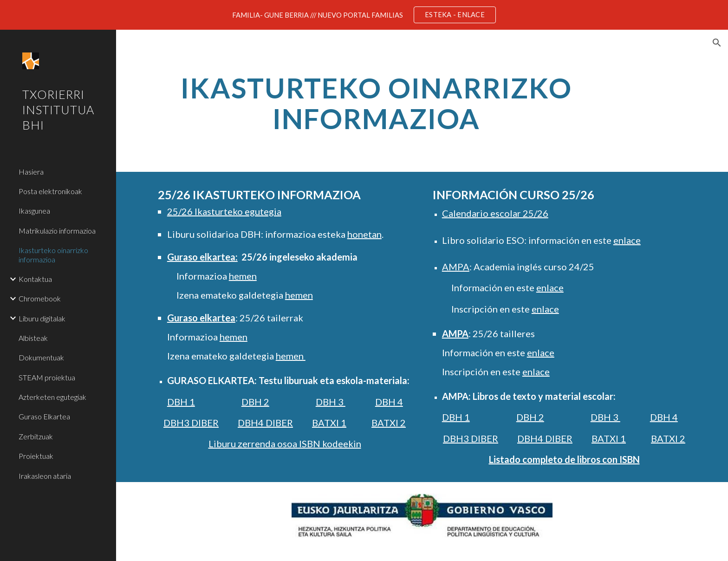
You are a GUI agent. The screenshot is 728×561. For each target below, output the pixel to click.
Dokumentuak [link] (41, 357)
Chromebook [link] (40, 298)
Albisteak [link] (33, 338)
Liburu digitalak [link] (42, 318)
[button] (717, 43)
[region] (364, 15)
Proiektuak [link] (36, 456)
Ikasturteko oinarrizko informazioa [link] (53, 254)
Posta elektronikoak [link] (50, 191)
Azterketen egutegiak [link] (52, 397)
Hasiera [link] (31, 172)
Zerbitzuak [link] (36, 436)
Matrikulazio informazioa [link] (57, 231)
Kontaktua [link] (35, 279)
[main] (376, 107)
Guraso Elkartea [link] (44, 416)
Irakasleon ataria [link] (45, 476)
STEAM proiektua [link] (47, 377)
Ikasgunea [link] (34, 211)
